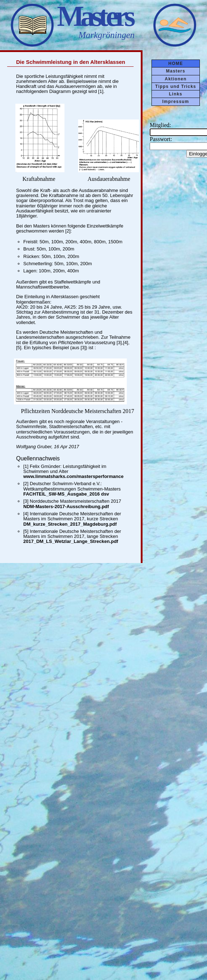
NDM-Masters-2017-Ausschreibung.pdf (66, 507)
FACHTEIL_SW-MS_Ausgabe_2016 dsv (66, 494)
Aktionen (176, 79)
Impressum (176, 102)
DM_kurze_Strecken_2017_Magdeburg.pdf (70, 524)
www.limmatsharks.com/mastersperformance (73, 476)
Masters (176, 71)
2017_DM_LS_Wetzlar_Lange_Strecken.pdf (71, 541)
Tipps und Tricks (175, 86)
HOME (176, 64)
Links (176, 94)
